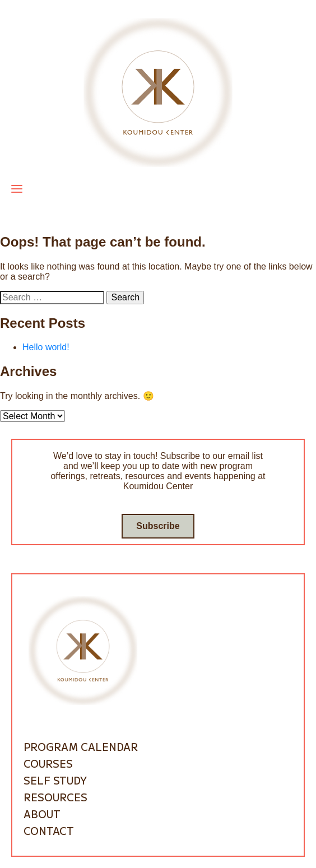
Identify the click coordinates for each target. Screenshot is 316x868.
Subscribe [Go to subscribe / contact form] (158, 526)
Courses (48, 763)
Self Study (55, 780)
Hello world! (46, 347)
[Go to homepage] (158, 92)
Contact (49, 830)
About (42, 814)
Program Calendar (81, 746)
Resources (55, 797)
